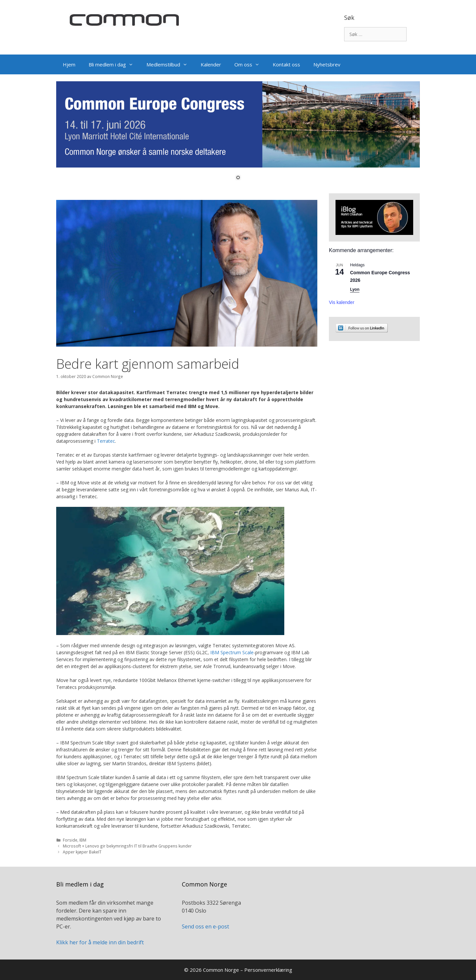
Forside (70, 840)
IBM (83, 840)
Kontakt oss (286, 64)
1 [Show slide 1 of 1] (238, 178)
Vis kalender (342, 302)
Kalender (211, 64)
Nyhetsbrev (327, 64)
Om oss (250, 64)
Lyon (355, 289)
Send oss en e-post (205, 926)
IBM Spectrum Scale (232, 652)
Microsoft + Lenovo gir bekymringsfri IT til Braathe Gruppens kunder (127, 846)
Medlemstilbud (170, 64)
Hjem (69, 64)
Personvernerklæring (268, 970)
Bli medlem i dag (114, 64)
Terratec (106, 441)
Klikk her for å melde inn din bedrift (100, 942)
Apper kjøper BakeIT (82, 852)
